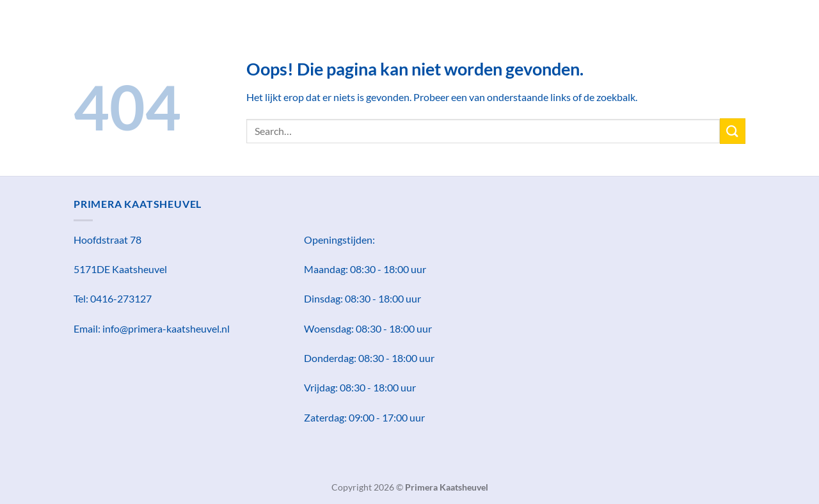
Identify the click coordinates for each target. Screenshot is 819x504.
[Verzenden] (733, 131)
